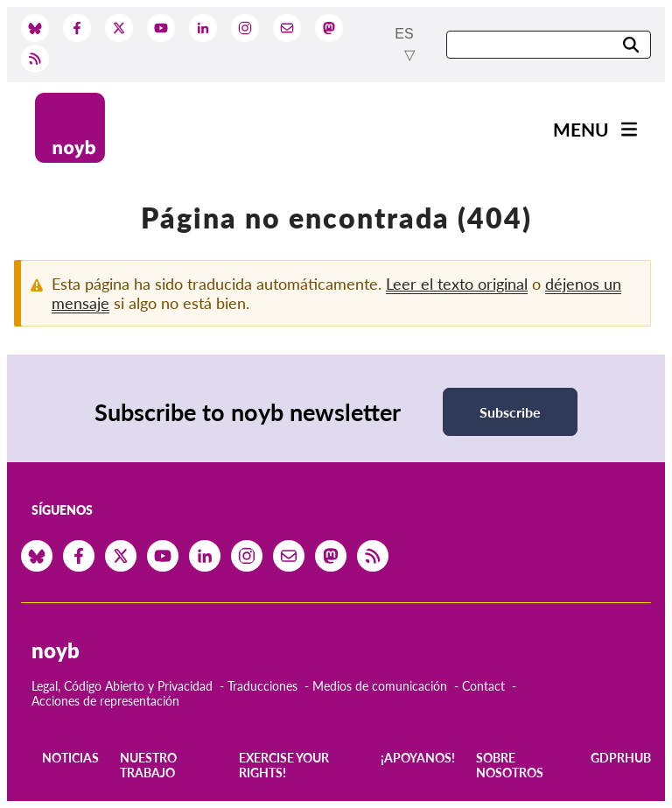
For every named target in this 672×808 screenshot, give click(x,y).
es (404, 34)
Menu (581, 129)
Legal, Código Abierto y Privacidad (122, 686)
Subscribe (510, 412)
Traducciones (262, 686)
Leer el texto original (457, 284)
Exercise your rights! (284, 765)
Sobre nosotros (510, 765)
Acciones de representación (105, 701)
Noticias (70, 758)
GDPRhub (621, 758)
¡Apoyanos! (418, 758)
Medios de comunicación (380, 686)
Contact (483, 686)
